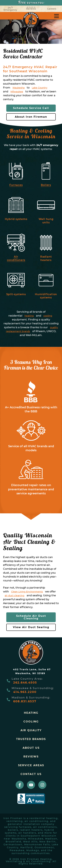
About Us (31, 748)
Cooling (31, 722)
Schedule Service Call (31, 108)
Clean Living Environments (27, 592)
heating (29, 316)
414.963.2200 (25, 692)
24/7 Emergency (10, 9)
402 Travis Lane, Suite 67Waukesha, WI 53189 (32, 671)
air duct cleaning (15, 596)
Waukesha (18, 88)
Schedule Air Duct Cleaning (31, 617)
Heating (31, 713)
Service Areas (31, 765)
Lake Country (40, 88)
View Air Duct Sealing (31, 627)
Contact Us (31, 774)
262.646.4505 (25, 683)
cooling (48, 316)
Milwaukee (17, 92)
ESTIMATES (31, 3)
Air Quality (31, 730)
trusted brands (31, 739)
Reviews (31, 8)
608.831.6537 (25, 701)
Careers (52, 9)
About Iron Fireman (31, 117)
